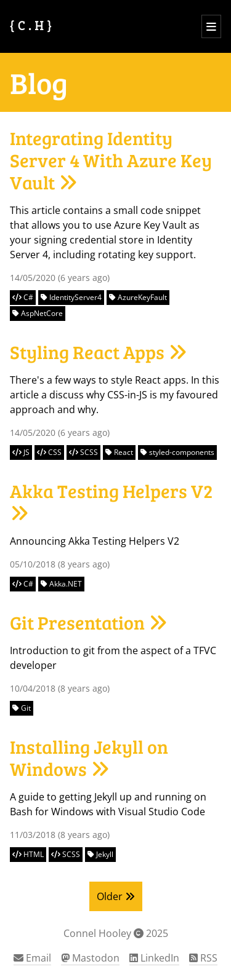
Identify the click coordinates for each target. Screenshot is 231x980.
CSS (49, 452)
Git (22, 708)
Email (32, 958)
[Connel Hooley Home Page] (32, 26)
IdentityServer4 (71, 297)
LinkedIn (154, 958)
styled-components (177, 452)
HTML (28, 854)
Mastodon (90, 958)
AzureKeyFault (138, 297)
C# (23, 297)
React (119, 452)
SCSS (83, 452)
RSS (203, 958)
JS (21, 452)
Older (116, 896)
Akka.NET (61, 584)
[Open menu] (212, 26)
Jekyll (100, 854)
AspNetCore (38, 313)
